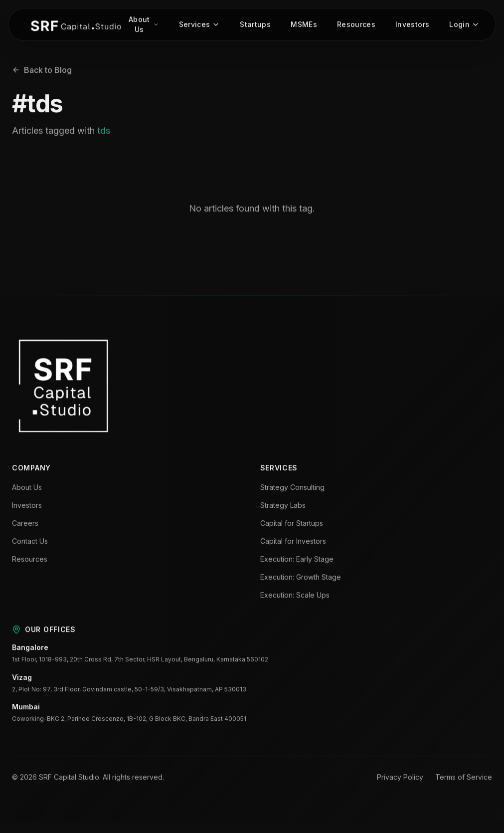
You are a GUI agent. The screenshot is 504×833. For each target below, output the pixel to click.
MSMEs (304, 26)
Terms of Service (464, 778)
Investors (412, 26)
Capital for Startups (292, 524)
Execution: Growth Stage (301, 578)
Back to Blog (42, 71)
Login (464, 26)
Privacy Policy (400, 778)
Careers (25, 524)
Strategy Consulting (292, 489)
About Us (144, 26)
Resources (356, 26)
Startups (255, 26)
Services (200, 26)
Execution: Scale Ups (295, 596)
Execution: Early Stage (297, 560)
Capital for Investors (293, 542)
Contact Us (30, 542)
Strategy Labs (283, 507)
